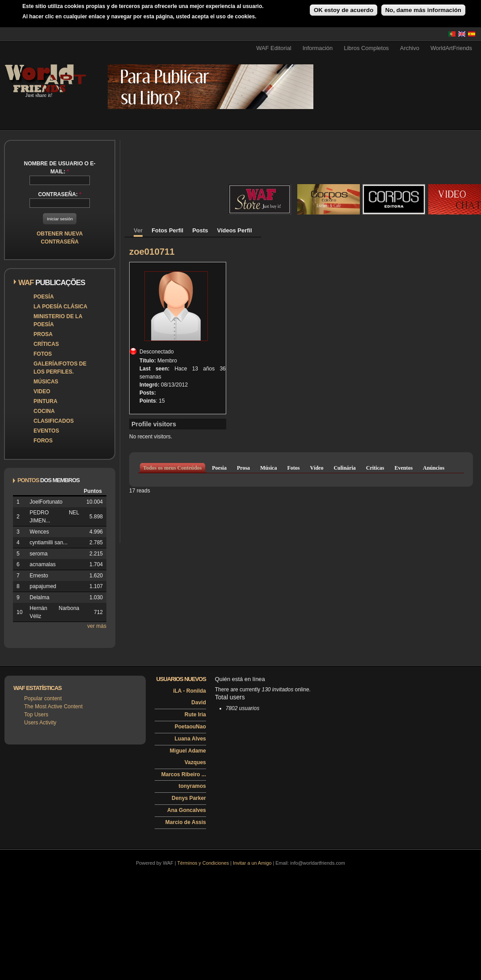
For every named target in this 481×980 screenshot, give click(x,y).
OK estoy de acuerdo (344, 10)
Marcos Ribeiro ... (184, 774)
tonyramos (192, 786)
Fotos (43, 354)
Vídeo (316, 468)
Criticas (375, 468)
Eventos (46, 431)
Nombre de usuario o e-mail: (59, 168)
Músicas (46, 382)
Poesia (219, 468)
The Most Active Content (53, 707)
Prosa (43, 334)
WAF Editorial (274, 48)
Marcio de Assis (186, 822)
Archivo (410, 48)
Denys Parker (189, 798)
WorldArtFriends (451, 48)
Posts (200, 230)
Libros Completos (366, 48)
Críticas (46, 344)
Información (318, 48)
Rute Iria (195, 715)
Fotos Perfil (167, 230)
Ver (138, 230)
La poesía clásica (60, 307)
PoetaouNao (190, 727)
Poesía (44, 297)
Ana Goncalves (187, 810)
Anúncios (434, 468)
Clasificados (54, 421)
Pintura (45, 401)
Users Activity (40, 723)
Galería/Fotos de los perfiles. (60, 368)
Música (268, 468)
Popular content (43, 698)
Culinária (344, 468)
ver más (97, 626)
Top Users (36, 715)
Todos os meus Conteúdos (172, 468)
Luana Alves (190, 739)
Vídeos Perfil (234, 230)
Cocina (44, 411)
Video (42, 391)
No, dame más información (423, 10)
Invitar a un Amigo (252, 863)
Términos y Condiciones (203, 863)
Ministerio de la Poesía (58, 320)
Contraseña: (60, 194)
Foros (43, 441)
